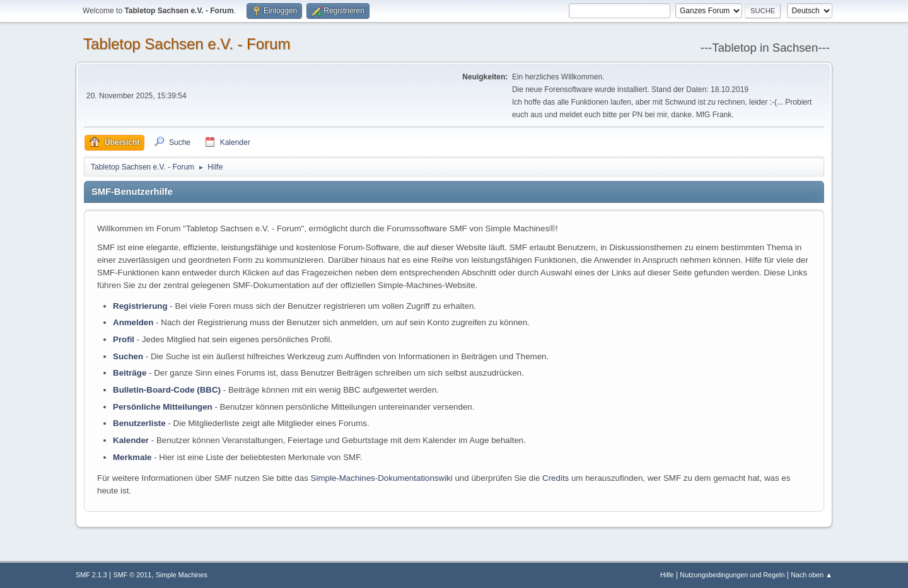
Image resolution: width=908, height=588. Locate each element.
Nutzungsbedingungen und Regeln (732, 575)
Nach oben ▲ (812, 575)
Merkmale (132, 457)
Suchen (128, 356)
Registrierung (140, 306)
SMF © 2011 (133, 575)
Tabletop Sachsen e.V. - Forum (187, 44)
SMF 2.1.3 (91, 575)
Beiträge (130, 373)
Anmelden (133, 322)
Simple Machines (182, 575)
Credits (556, 478)
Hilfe (667, 575)
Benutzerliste (139, 423)
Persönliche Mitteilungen (163, 407)
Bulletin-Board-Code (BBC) (167, 390)
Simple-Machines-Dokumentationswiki (382, 478)
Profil (124, 339)
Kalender (131, 440)
